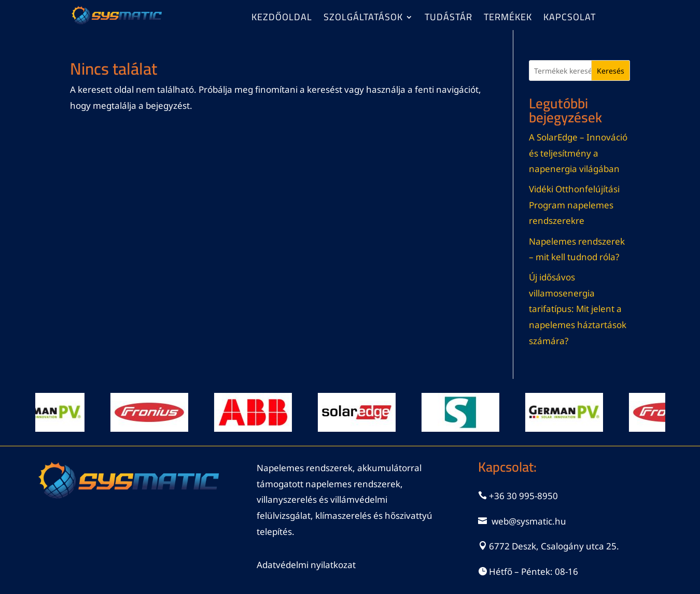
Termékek (508, 19)
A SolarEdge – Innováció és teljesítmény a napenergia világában (578, 153)
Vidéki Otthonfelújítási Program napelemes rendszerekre (574, 205)
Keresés (611, 71)
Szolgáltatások (363, 19)
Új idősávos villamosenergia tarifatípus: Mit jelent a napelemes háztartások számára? (578, 309)
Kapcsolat (570, 19)
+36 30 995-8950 (523, 496)
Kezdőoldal (282, 19)
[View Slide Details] (51, 412)
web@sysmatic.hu (529, 521)
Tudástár (449, 19)
